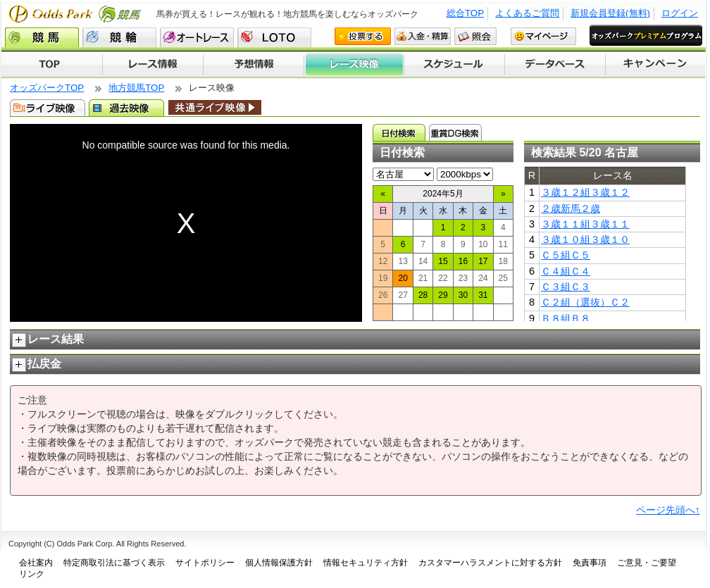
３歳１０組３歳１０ (585, 239)
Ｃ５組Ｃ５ (566, 255)
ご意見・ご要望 (647, 563)
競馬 (42, 37)
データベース (555, 65)
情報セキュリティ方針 (366, 563)
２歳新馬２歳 (571, 208)
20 (403, 278)
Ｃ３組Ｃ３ (566, 287)
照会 (475, 36)
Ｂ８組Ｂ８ (566, 318)
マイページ (543, 36)
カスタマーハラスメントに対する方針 (490, 563)
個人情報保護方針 (279, 563)
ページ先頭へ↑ (668, 510)
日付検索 (399, 132)
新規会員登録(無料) (610, 13)
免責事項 (590, 563)
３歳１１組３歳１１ (585, 224)
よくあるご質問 (527, 13)
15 (443, 261)
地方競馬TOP (136, 88)
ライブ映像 (48, 108)
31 (483, 295)
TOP (52, 65)
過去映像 (126, 108)
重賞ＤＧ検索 (455, 132)
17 (483, 261)
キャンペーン (656, 65)
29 (443, 295)
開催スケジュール (454, 65)
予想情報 (253, 65)
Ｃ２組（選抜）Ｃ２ (585, 302)
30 (463, 295)
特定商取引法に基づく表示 (114, 563)
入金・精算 (423, 36)
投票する (363, 36)
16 (463, 261)
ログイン (680, 13)
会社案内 (36, 563)
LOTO (274, 37)
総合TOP (465, 13)
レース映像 (354, 65)
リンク (32, 574)
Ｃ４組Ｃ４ (566, 271)
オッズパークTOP (47, 88)
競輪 (119, 37)
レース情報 (152, 65)
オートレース (197, 37)
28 (423, 295)
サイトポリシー (205, 563)
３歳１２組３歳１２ (585, 192)
